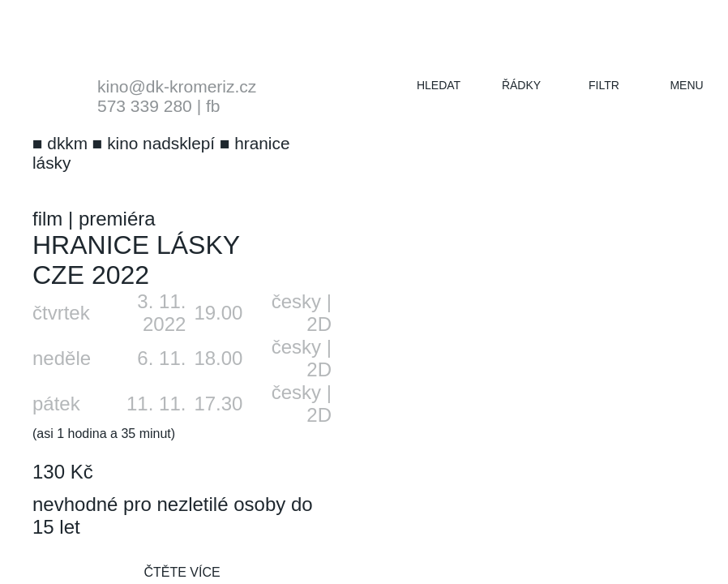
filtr (604, 85)
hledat (439, 85)
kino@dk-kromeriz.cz (177, 86)
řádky (521, 85)
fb (213, 106)
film (47, 219)
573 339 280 (145, 106)
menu (686, 85)
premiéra (117, 219)
